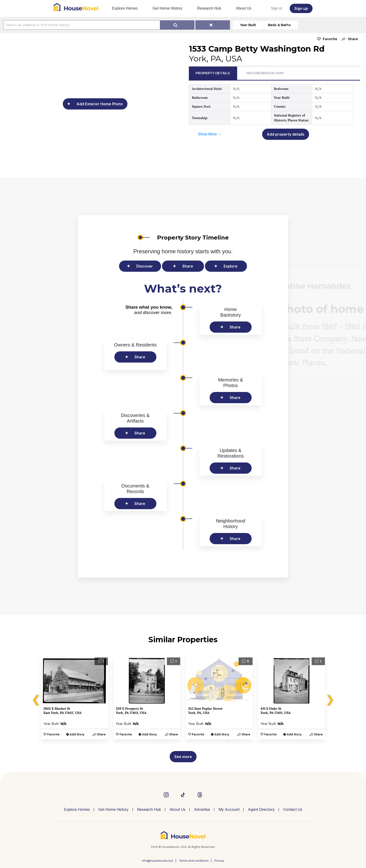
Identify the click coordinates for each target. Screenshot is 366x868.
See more (183, 757)
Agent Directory (261, 809)
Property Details (213, 73)
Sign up (301, 8)
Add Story (77, 734)
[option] (74, 698)
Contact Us (293, 809)
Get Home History (167, 8)
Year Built (248, 25)
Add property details (286, 134)
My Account (229, 809)
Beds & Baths (279, 25)
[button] (349, 39)
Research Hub (209, 8)
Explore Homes (125, 8)
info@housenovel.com (158, 861)
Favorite (330, 39)
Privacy (219, 861)
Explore (231, 266)
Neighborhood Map (265, 73)
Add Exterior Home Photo (100, 104)
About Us (244, 8)
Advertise (202, 809)
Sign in (276, 8)
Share (188, 266)
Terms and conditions (194, 861)
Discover (145, 266)
